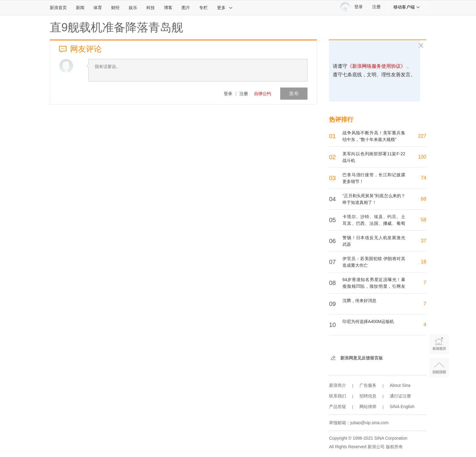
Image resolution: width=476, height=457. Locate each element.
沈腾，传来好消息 (359, 301)
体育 (98, 8)
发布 (294, 93)
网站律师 (368, 407)
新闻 (80, 8)
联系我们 (338, 396)
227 (422, 136)
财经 (115, 8)
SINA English (402, 407)
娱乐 (133, 8)
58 (423, 220)
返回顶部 (439, 368)
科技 (151, 8)
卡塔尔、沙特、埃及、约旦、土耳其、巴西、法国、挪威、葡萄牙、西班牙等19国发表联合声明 (374, 223)
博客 (168, 8)
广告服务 (368, 385)
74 (423, 178)
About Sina (400, 385)
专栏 (203, 8)
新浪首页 (58, 8)
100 (422, 157)
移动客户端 (407, 7)
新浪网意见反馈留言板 (362, 358)
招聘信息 (368, 396)
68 (423, 199)
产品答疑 (338, 407)
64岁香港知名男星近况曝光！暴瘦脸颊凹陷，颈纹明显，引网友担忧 (374, 286)
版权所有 (394, 447)
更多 (225, 8)
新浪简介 (338, 385)
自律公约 (263, 94)
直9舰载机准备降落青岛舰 (116, 27)
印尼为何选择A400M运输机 (368, 321)
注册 (376, 7)
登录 (228, 94)
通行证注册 (400, 396)
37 (423, 241)
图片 (186, 8)
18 (423, 262)
